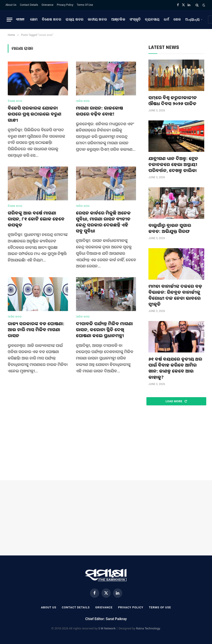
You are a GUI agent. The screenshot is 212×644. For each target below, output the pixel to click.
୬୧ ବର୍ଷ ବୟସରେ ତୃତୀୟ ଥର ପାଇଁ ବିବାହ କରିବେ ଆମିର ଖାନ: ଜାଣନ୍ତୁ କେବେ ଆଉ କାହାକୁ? (175, 368)
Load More (176, 401)
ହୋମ (34, 19)
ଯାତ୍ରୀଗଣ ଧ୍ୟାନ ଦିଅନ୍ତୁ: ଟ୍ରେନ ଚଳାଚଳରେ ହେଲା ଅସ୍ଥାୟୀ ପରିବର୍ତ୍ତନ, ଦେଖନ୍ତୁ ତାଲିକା (173, 164)
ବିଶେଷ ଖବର (52, 19)
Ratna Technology (148, 628)
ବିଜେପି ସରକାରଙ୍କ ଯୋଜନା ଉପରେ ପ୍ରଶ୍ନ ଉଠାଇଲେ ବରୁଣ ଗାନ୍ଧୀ (35, 114)
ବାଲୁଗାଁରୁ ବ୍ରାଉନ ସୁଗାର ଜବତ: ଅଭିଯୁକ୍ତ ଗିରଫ (170, 228)
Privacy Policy (65, 5)
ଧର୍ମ (166, 19)
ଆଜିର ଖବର (83, 101)
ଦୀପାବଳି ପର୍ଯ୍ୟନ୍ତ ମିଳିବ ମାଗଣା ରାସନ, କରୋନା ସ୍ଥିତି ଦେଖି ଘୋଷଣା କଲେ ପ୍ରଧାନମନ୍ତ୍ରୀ (104, 330)
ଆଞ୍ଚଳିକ (118, 19)
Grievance (48, 5)
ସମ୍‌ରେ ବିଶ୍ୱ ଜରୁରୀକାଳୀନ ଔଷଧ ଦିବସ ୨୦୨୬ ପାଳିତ (173, 101)
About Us (11, 5)
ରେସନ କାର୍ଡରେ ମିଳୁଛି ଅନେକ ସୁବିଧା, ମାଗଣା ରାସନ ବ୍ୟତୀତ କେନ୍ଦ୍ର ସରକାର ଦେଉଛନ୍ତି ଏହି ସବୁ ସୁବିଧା (103, 222)
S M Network (107, 628)
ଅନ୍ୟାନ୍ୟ (192, 19)
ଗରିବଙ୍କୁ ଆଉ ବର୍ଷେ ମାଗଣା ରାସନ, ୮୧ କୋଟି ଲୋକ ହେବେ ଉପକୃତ (36, 219)
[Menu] (10, 20)
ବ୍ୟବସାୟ (152, 19)
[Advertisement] (176, 443)
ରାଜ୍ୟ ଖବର (75, 19)
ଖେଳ (177, 19)
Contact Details (29, 5)
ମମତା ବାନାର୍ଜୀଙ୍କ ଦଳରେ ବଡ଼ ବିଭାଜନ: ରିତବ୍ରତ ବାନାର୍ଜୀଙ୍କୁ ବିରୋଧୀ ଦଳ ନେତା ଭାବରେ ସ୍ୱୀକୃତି (175, 295)
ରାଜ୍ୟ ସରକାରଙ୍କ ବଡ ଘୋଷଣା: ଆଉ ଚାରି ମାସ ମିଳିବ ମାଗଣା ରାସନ (36, 330)
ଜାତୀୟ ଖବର (97, 19)
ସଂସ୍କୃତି (135, 19)
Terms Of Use (85, 5)
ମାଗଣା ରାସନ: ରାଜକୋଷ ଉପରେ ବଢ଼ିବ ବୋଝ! (100, 111)
